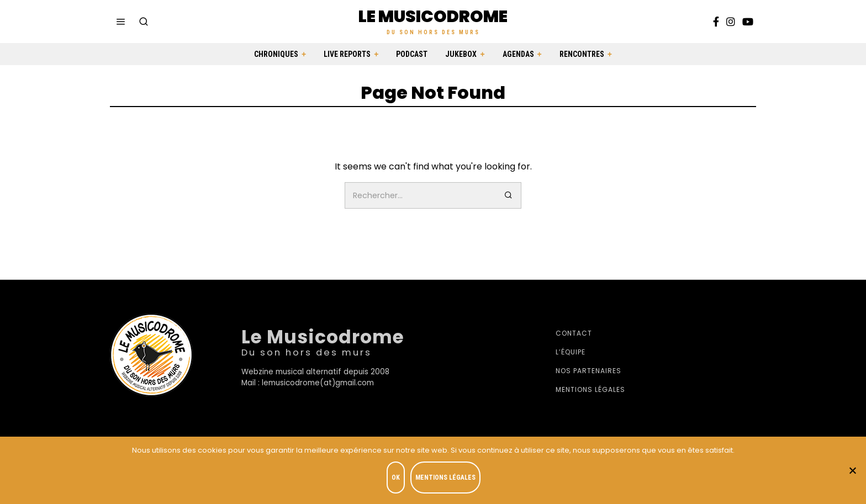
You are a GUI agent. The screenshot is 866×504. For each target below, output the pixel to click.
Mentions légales (590, 389)
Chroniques (276, 54)
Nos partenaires (588, 371)
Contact (574, 333)
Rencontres (582, 54)
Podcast (412, 54)
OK (398, 480)
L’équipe (571, 352)
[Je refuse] (852, 471)
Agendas (518, 54)
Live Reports (347, 54)
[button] (508, 195)
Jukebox (461, 54)
